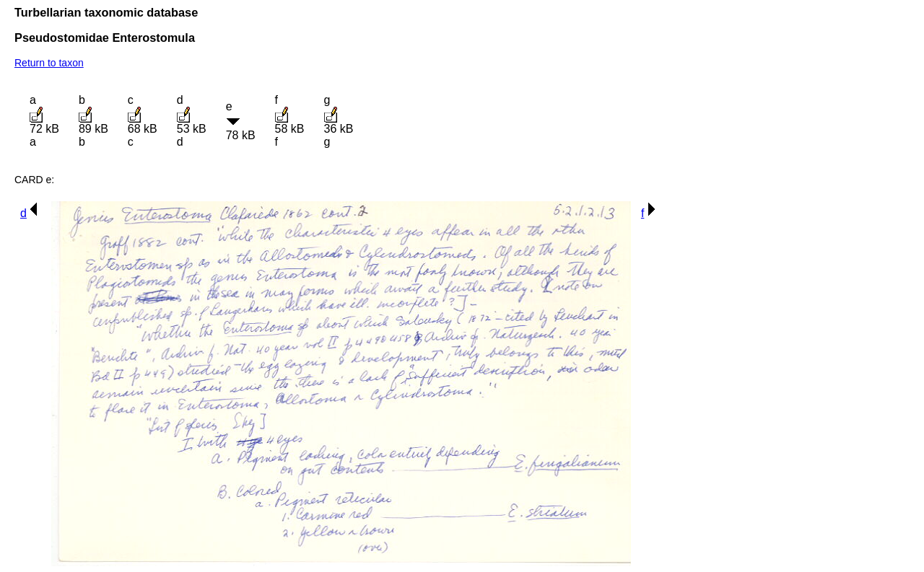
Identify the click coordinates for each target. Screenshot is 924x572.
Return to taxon (49, 63)
